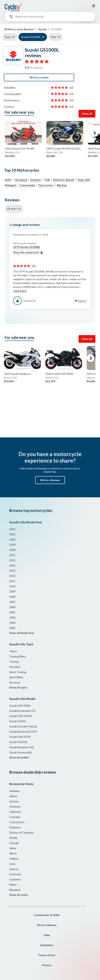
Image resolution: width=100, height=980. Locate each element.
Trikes (13, 651)
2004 (12, 617)
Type (8, 37)
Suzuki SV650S (18, 742)
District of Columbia (21, 832)
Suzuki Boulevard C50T (23, 732)
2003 (12, 623)
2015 (12, 560)
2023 (12, 529)
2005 (12, 612)
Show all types (18, 688)
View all (87, 114)
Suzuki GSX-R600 (20, 706)
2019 (12, 545)
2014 (12, 565)
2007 (12, 602)
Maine (13, 885)
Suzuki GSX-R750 (20, 737)
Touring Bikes (18, 656)
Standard (15, 667)
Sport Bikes (16, 677)
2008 (12, 597)
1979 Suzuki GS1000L (28, 250)
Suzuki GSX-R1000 (21, 716)
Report (82, 301)
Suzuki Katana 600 (20, 752)
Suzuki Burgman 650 (21, 747)
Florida (13, 838)
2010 (12, 586)
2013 (12, 571)
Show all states (19, 895)
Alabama (14, 791)
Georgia (14, 843)
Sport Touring (18, 672)
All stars (12, 209)
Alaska (13, 796)
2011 (12, 581)
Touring (14, 662)
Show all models (19, 757)
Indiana (14, 859)
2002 (12, 628)
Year (54, 37)
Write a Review (50, 480)
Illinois (13, 853)
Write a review (39, 77)
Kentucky (15, 874)
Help (47, 935)
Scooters (15, 682)
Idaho (13, 848)
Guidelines (47, 945)
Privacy (47, 965)
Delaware (15, 827)
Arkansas (15, 806)
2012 (12, 576)
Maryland (15, 890)
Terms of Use (47, 955)
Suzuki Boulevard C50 (22, 711)
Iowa (12, 864)
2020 (12, 539)
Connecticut (17, 822)
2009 (12, 591)
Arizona (14, 801)
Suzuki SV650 (18, 721)
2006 (12, 607)
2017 (12, 555)
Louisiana (15, 879)
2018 (12, 550)
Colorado (15, 817)
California (15, 812)
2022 (12, 534)
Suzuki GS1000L (31, 37)
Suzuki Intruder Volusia (23, 726)
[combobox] (50, 18)
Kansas (14, 869)
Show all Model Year (22, 633)
